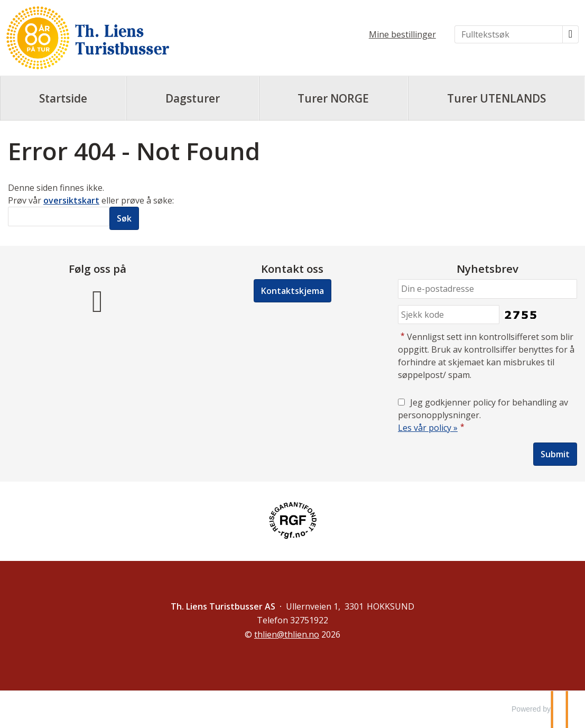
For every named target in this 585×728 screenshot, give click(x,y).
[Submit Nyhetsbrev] (555, 454)
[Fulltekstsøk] (509, 34)
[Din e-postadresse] (487, 289)
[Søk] (59, 216)
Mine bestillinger (402, 34)
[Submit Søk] (124, 218)
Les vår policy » (428, 428)
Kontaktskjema (292, 291)
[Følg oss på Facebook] (97, 300)
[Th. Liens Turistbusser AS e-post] (287, 634)
